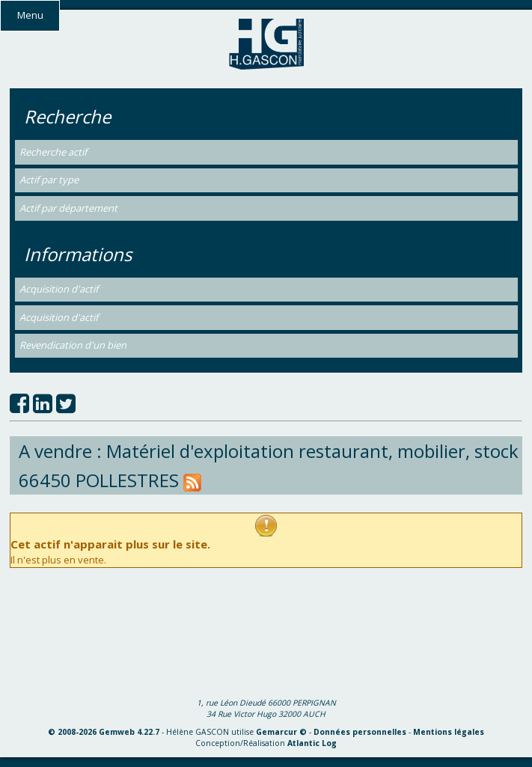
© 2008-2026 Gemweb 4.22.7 (104, 732)
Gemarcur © (281, 732)
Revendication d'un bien (73, 345)
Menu (30, 15)
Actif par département (68, 208)
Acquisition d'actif (59, 289)
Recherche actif (53, 152)
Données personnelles (360, 732)
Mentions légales (449, 732)
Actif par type (49, 180)
